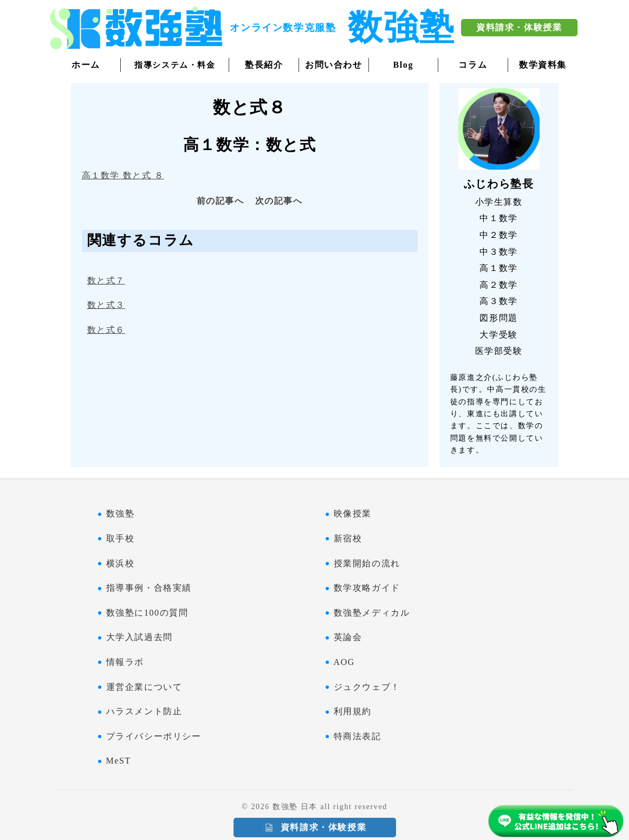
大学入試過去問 (140, 637)
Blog (404, 65)
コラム (473, 65)
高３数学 (498, 301)
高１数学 (498, 268)
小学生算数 (499, 202)
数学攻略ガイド (367, 588)
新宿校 (348, 538)
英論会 (348, 637)
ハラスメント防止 (144, 711)
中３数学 (498, 252)
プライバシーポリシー (154, 736)
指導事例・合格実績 (149, 588)
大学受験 (498, 335)
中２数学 (498, 235)
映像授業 (353, 513)
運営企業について (144, 687)
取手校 (121, 538)
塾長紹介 (264, 65)
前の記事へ (221, 201)
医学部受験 (499, 351)
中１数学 (498, 218)
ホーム (86, 65)
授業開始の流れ (367, 563)
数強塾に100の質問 (147, 613)
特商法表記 (358, 736)
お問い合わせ (334, 65)
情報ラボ (125, 662)
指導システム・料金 (175, 65)
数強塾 (121, 513)
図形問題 (498, 318)
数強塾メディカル (372, 613)
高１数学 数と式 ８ (123, 175)
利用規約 (353, 711)
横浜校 (121, 563)
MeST (119, 761)
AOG (344, 662)
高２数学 (498, 285)
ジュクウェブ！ (367, 687)
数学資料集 (543, 65)
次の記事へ (279, 201)
